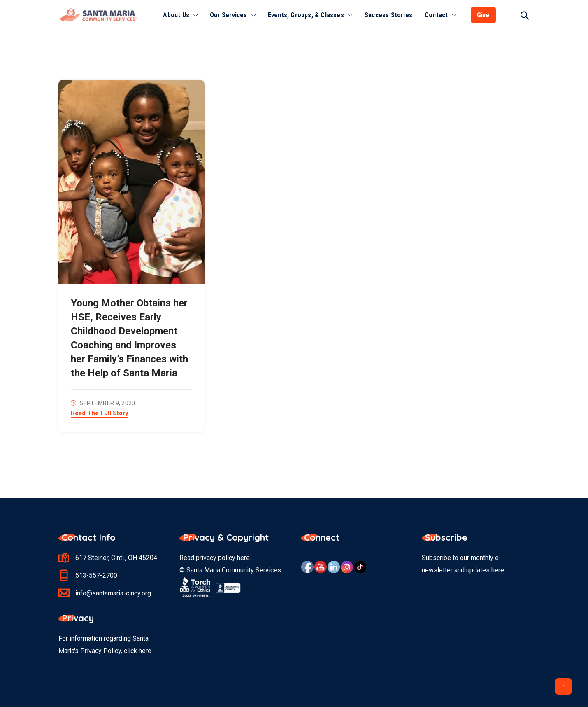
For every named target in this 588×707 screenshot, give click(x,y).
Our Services (228, 15)
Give (483, 15)
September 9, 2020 (108, 403)
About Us (176, 15)
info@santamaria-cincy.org (113, 593)
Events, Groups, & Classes (306, 15)
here (243, 558)
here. (146, 651)
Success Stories (388, 15)
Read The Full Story (100, 413)
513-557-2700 (96, 575)
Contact (436, 15)
